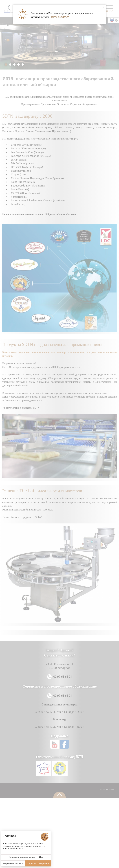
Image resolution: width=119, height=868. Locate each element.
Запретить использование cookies (26, 857)
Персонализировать (13, 863)
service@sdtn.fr (60, 17)
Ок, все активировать (38, 863)
